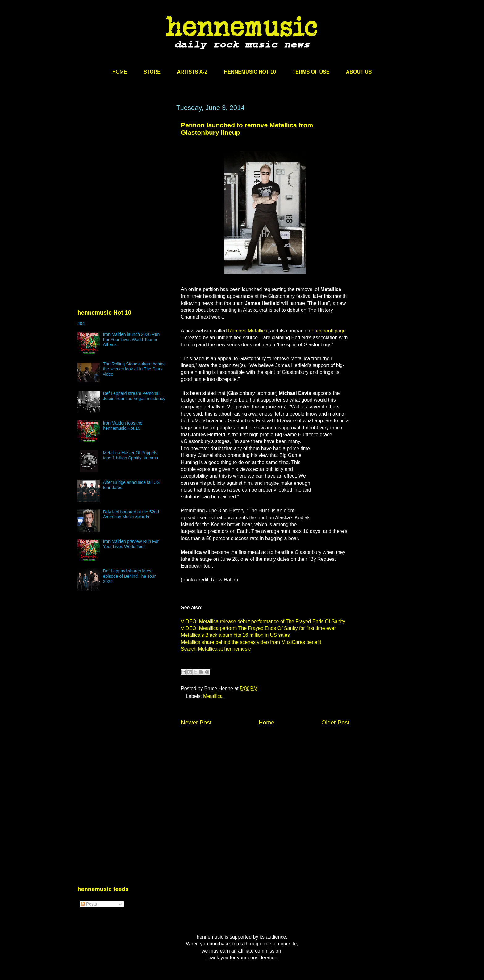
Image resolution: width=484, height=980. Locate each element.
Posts (89, 904)
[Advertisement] (124, 163)
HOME (120, 72)
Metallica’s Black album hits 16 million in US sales (235, 635)
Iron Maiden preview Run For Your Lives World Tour (131, 544)
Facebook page (328, 331)
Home (267, 722)
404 (81, 323)
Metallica (213, 696)
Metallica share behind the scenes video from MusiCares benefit (251, 642)
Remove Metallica (248, 331)
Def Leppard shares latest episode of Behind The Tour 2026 (129, 576)
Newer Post (196, 722)
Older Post (335, 722)
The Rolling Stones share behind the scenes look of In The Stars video (134, 369)
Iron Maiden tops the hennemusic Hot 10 (123, 426)
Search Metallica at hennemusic (216, 649)
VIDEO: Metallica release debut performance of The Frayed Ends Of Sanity (263, 621)
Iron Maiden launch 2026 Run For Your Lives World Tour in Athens (131, 340)
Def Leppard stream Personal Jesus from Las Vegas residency (134, 396)
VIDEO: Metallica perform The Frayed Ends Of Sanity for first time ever (258, 628)
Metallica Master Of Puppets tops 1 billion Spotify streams (131, 455)
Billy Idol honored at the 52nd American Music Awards (131, 515)
